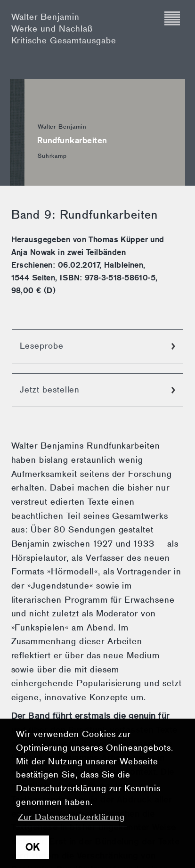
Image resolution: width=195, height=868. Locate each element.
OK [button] (33, 847)
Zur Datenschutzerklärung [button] (71, 817)
